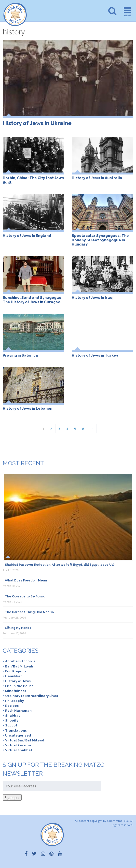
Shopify (12, 720)
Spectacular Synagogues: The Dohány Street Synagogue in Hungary (100, 240)
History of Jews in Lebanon (27, 408)
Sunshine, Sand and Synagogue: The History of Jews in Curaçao (33, 300)
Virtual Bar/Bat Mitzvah (25, 740)
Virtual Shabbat (19, 750)
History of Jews (18, 681)
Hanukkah (14, 676)
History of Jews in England (27, 236)
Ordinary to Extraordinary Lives (32, 696)
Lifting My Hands (18, 628)
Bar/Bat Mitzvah (19, 666)
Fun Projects (16, 671)
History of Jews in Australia (97, 178)
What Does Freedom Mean (26, 580)
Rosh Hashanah (18, 710)
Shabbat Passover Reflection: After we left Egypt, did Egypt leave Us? (60, 565)
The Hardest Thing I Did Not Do (29, 612)
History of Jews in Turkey (95, 355)
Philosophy (14, 701)
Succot (11, 725)
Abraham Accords (20, 661)
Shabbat (13, 715)
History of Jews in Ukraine (37, 123)
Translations (16, 730)
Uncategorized (18, 735)
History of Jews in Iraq (92, 297)
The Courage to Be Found (25, 596)
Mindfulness (16, 691)
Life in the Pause (19, 686)
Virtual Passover (19, 745)
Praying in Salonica (20, 355)
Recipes (12, 706)
